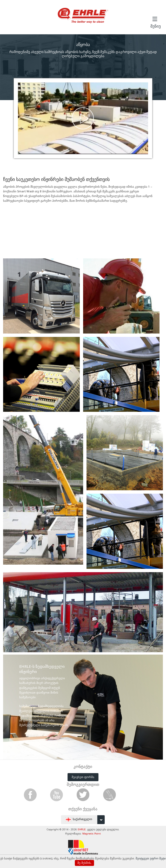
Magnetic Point (92, 834)
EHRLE (82, 829)
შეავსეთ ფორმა (83, 777)
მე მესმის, (84, 863)
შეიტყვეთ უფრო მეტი (151, 858)
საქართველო (85, 820)
